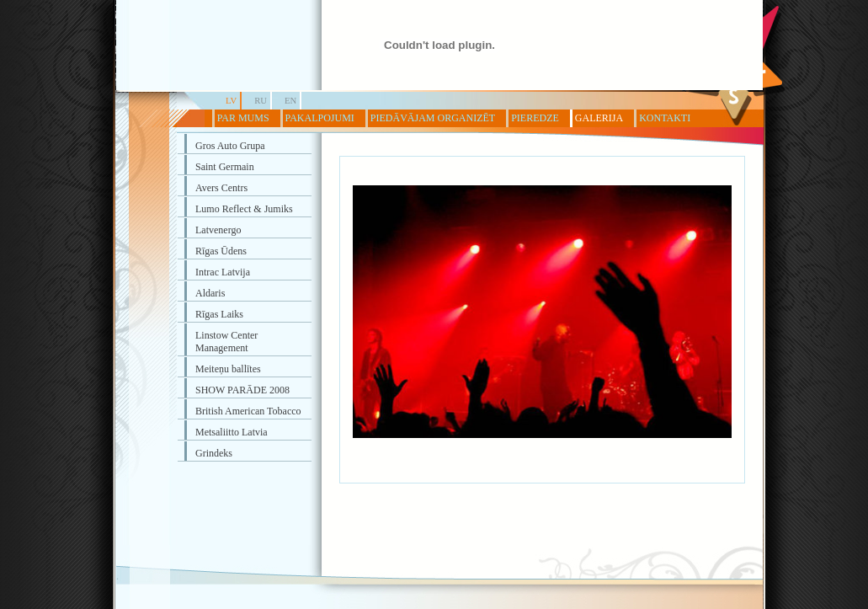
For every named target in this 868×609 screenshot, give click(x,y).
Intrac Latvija (223, 272)
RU (261, 101)
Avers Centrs (221, 188)
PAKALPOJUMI (320, 118)
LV (231, 101)
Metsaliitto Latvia (232, 432)
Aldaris (210, 293)
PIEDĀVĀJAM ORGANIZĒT (433, 118)
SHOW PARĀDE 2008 (242, 390)
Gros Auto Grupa (230, 146)
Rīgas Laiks (219, 314)
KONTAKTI (665, 118)
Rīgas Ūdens (221, 251)
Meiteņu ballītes (228, 369)
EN (290, 101)
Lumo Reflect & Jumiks (244, 209)
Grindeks (214, 453)
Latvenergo (218, 230)
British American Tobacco (248, 411)
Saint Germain (225, 167)
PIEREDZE (535, 118)
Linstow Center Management (226, 342)
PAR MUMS (243, 118)
